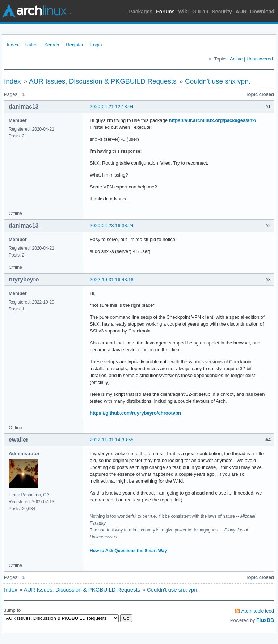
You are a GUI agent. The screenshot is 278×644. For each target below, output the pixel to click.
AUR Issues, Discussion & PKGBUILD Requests (103, 81)
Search (52, 45)
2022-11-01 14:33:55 (112, 440)
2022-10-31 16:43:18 (112, 279)
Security (222, 12)
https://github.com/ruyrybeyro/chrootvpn (135, 413)
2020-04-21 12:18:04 (112, 107)
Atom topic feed (258, 611)
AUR (241, 12)
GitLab (200, 12)
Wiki (184, 12)
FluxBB (265, 620)
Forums (165, 12)
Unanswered (260, 59)
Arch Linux (36, 11)
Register (75, 45)
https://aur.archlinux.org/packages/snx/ (213, 120)
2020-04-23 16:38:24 (112, 226)
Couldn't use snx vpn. (218, 81)
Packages (141, 12)
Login (96, 45)
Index (13, 45)
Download (262, 12)
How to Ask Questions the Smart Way (128, 551)
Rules (31, 45)
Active (236, 59)
